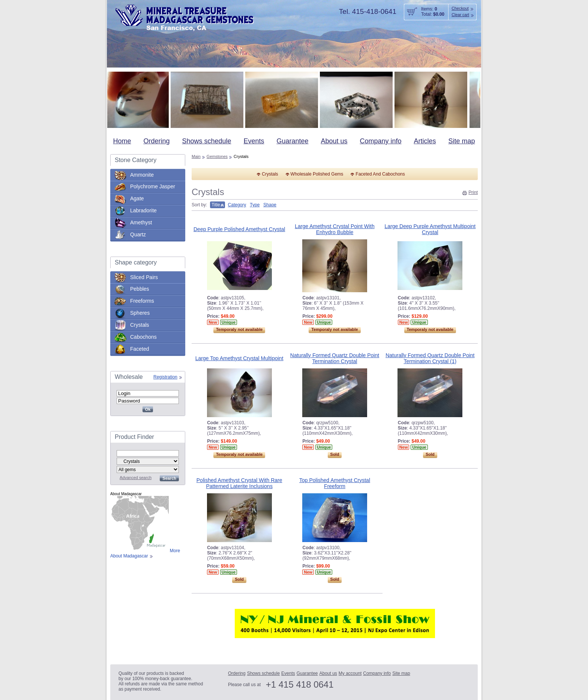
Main (196, 156)
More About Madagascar (145, 553)
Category (237, 205)
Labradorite (143, 210)
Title (216, 205)
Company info (380, 141)
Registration (165, 377)
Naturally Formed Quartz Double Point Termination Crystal (335, 358)
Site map (461, 141)
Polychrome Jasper (153, 186)
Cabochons (143, 337)
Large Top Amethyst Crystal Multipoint (239, 358)
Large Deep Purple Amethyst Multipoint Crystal (430, 229)
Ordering (156, 141)
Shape (270, 205)
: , (226, 298)
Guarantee (292, 141)
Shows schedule (206, 141)
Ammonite (142, 175)
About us (334, 141)
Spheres (140, 313)
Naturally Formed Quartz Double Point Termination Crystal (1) (430, 358)
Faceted (140, 349)
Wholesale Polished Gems (317, 174)
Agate (137, 198)
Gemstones (217, 156)
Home (122, 141)
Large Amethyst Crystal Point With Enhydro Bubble (334, 229)
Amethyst (141, 222)
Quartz (138, 234)
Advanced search (136, 478)
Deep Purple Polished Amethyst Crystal (239, 229)
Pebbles (140, 289)
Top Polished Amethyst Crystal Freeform (335, 483)
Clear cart (460, 15)
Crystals (140, 325)
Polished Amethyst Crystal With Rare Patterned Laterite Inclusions (239, 483)
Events (254, 141)
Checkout (460, 8)
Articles (425, 141)
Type (255, 205)
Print (473, 192)
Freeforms (142, 301)
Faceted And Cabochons (380, 174)
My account (350, 673)
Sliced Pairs (144, 277)
